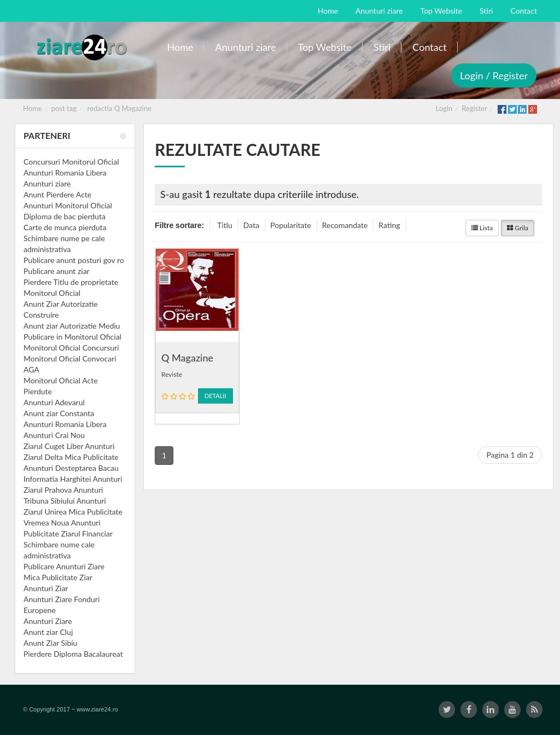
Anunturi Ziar (46, 588)
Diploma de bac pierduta (65, 216)
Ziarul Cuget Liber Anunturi (69, 446)
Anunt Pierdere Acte (57, 194)
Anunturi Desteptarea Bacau (71, 468)
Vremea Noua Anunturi (62, 523)
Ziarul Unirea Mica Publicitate (73, 512)
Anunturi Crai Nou (54, 435)
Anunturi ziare (47, 183)
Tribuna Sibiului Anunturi (65, 501)
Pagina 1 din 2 (510, 455)
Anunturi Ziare (48, 621)
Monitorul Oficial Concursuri (71, 348)
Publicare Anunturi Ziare (64, 566)
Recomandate (345, 225)
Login (444, 108)
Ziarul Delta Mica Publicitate (71, 457)
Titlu (225, 225)
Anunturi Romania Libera (65, 173)
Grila (518, 228)
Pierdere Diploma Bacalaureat (73, 654)
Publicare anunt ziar (57, 271)
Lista (482, 228)
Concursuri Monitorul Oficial (71, 162)
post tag (64, 108)
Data (251, 225)
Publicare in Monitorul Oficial (72, 337)
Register (474, 108)
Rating (389, 225)
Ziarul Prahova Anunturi (63, 490)
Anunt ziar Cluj (48, 632)
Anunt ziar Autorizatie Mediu (72, 326)
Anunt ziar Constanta (59, 413)
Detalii (215, 396)
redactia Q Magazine (119, 108)
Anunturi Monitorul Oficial (68, 205)
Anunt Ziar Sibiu (50, 643)
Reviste (172, 374)
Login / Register (494, 75)
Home (33, 108)
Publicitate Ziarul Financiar (68, 533)
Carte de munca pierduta (65, 227)
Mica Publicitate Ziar (58, 577)
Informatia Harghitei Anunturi (73, 479)
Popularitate (291, 225)
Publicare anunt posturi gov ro (74, 260)
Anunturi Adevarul (54, 402)
